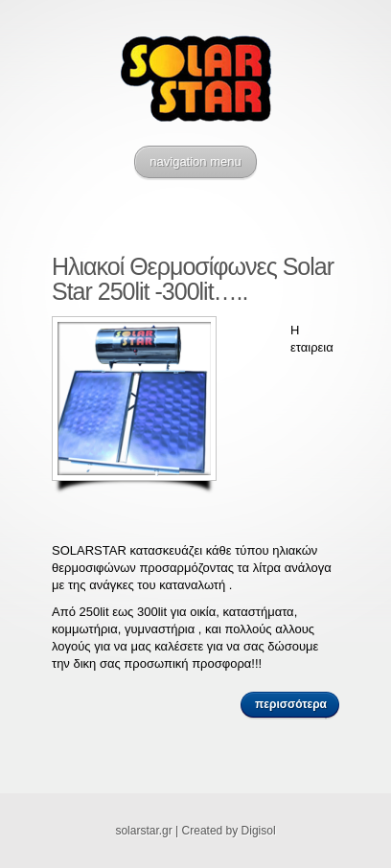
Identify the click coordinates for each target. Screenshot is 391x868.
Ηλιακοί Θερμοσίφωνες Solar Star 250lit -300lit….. (193, 279)
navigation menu (195, 161)
